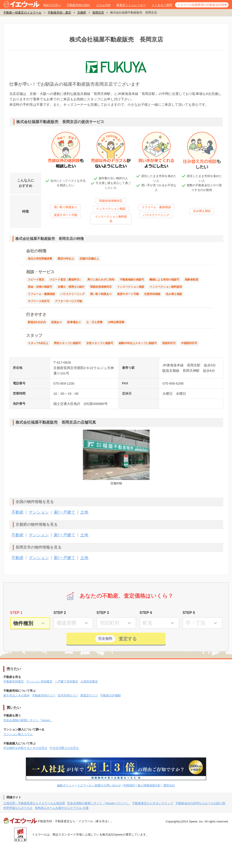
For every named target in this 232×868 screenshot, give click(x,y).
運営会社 (169, 785)
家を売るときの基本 (17, 695)
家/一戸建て (65, 512)
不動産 (18, 512)
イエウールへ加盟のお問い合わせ (99, 785)
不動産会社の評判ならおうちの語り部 (200, 803)
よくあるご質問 (162, 5)
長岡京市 (98, 13)
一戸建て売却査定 (66, 681)
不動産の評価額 (110, 695)
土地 (84, 512)
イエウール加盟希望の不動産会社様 (201, 5)
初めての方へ (52, 5)
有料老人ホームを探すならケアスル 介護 (62, 808)
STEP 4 (146, 613)
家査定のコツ (89, 695)
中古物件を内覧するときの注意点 (25, 748)
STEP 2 (60, 613)
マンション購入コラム (18, 734)
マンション (39, 512)
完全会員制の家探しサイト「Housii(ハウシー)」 (99, 803)
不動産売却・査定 (59, 13)
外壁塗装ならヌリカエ (18, 808)
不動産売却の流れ (78, 5)
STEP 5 (189, 613)
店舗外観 (116, 457)
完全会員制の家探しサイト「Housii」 (28, 720)
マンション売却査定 (39, 681)
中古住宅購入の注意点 (64, 748)
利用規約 (129, 785)
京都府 (82, 13)
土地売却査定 (89, 681)
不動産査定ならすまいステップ (153, 803)
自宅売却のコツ (68, 695)
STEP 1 (16, 613)
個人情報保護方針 (149, 785)
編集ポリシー (66, 785)
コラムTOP (103, 5)
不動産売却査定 (14, 681)
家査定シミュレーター (131, 5)
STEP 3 (103, 613)
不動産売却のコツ (44, 695)
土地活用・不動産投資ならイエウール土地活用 (34, 803)
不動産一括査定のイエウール (22, 13)
